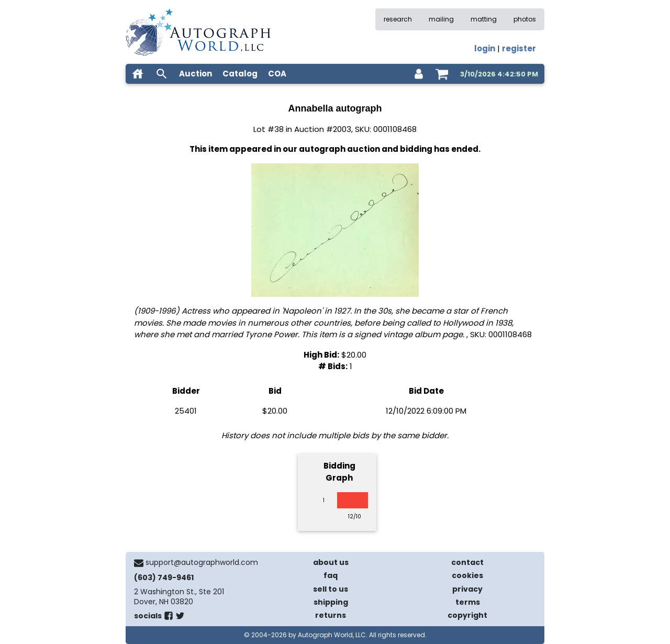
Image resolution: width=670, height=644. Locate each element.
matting (484, 19)
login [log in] (485, 48)
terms (468, 602)
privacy (467, 589)
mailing (441, 19)
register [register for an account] (519, 48)
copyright (467, 615)
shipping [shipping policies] (331, 602)
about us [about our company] (331, 562)
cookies (467, 575)
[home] (138, 74)
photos (525, 19)
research (398, 19)
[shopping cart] (442, 74)
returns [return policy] (331, 615)
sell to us (331, 589)
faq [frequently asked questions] (331, 575)
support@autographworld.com (202, 562)
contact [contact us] (467, 562)
